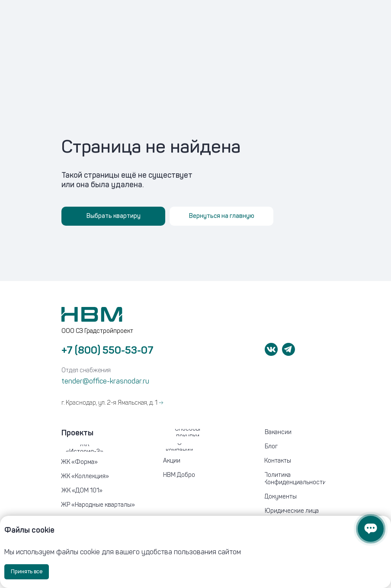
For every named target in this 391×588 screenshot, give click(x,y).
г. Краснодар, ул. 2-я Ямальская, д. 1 (112, 403)
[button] (299, 511)
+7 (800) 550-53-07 (107, 350)
